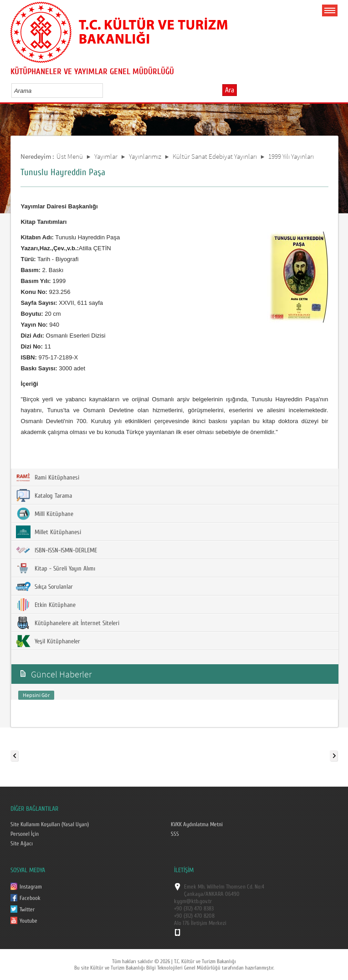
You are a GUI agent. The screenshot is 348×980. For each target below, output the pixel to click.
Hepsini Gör (36, 695)
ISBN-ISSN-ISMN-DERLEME (56, 550)
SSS (175, 834)
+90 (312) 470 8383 (194, 909)
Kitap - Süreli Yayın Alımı (56, 568)
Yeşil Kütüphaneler (48, 641)
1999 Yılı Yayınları (291, 156)
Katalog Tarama (44, 495)
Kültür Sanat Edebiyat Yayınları (215, 156)
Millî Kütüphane (45, 514)
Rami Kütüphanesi (48, 477)
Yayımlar (106, 156)
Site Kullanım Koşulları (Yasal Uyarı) (50, 824)
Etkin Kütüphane (46, 605)
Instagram (31, 887)
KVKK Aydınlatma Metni (197, 824)
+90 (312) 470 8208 (194, 916)
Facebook (30, 898)
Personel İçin (25, 834)
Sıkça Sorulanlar (44, 586)
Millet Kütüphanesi (49, 532)
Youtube (28, 921)
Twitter (27, 909)
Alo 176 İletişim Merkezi (200, 923)
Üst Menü (70, 156)
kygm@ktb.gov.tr (193, 901)
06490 (232, 894)
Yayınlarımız (145, 156)
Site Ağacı (22, 844)
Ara (230, 90)
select (105, 91)
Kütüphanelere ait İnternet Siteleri (68, 623)
